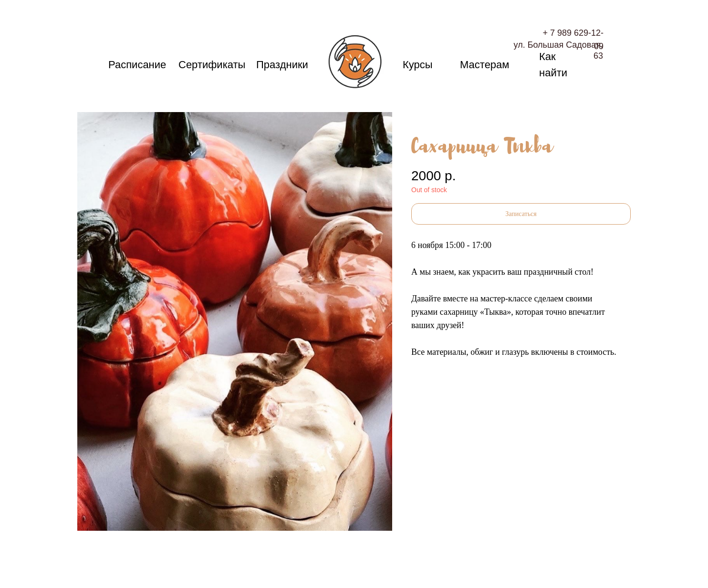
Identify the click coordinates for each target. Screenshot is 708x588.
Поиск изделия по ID (114, 37)
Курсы (418, 65)
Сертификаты (212, 65)
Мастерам (484, 65)
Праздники (282, 65)
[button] (521, 214)
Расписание (137, 65)
